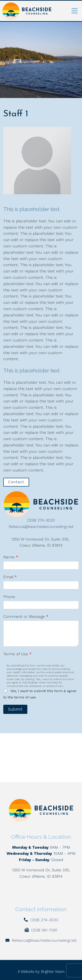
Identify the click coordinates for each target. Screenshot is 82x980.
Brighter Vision (53, 972)
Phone (9, 597)
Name (11, 557)
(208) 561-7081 (44, 930)
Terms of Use (17, 654)
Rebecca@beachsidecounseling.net (41, 526)
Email (10, 577)
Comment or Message (26, 616)
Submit (15, 709)
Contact (16, 482)
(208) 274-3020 (41, 520)
